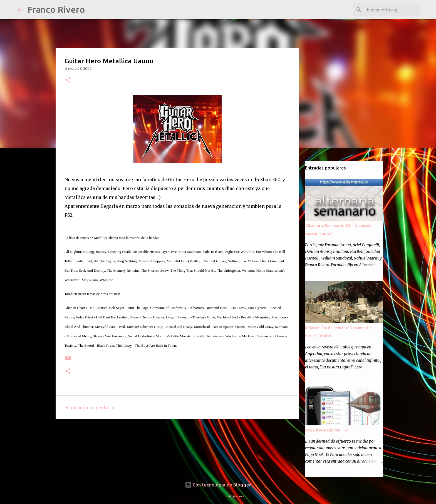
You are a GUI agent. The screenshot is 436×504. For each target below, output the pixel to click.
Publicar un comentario (89, 407)
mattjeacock (235, 496)
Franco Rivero (56, 9)
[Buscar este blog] (390, 10)
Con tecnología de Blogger (218, 485)
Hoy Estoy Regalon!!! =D (327, 430)
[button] (68, 80)
